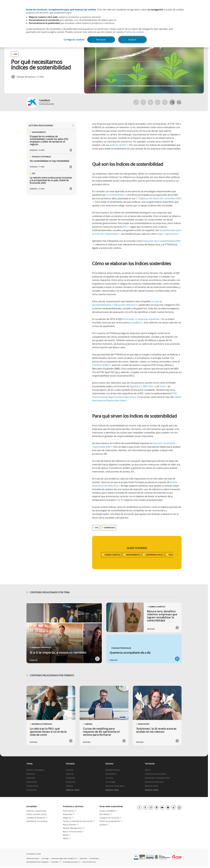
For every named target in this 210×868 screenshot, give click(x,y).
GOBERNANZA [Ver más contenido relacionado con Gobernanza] (109, 528)
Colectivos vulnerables (155, 774)
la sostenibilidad (116, 195)
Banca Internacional (73, 832)
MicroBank (105, 814)
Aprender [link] (31, 778)
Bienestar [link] (31, 774)
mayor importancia (168, 234)
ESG (126, 227)
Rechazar (101, 40)
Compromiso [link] (32, 786)
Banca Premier (71, 825)
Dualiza (104, 825)
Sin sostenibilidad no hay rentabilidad (49, 161)
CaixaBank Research (37, 818)
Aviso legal (45, 859)
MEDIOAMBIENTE (133, 555)
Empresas (69, 814)
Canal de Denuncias (89, 862)
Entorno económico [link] (35, 770)
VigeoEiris (136, 386)
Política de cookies (134, 32)
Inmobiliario (111, 774)
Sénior (148, 770)
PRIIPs (67, 838)
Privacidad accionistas (72, 862)
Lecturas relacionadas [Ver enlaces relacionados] (51, 125)
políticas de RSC (119, 145)
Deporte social (152, 786)
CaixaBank (45, 100)
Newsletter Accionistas (37, 821)
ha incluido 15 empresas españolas (142, 319)
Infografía (70, 778)
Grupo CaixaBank (109, 811)
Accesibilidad (94, 859)
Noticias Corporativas (36, 811)
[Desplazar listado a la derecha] (176, 555)
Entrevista (71, 782)
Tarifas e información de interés (79, 821)
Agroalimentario (113, 770)
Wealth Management (74, 828)
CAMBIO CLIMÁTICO (112, 555)
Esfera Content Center (37, 814)
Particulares (70, 811)
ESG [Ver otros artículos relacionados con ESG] (16, 54)
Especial (70, 774)
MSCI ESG (149, 386)
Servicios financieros (115, 786)
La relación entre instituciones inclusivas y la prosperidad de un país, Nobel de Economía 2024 (51, 180)
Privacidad (56, 862)
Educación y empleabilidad (157, 778)
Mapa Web (83, 859)
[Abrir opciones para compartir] (172, 102)
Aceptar (133, 40)
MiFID (67, 835)
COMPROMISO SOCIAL (154, 555)
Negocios (68, 818)
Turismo (109, 778)
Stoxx (163, 386)
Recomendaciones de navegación (37, 862)
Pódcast (70, 786)
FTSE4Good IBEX (102, 365)
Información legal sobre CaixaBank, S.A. (64, 859)
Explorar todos (73, 790)
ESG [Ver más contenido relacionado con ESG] (97, 528)
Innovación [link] (32, 790)
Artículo (70, 770)
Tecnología (110, 782)
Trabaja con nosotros (110, 818)
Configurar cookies (74, 40)
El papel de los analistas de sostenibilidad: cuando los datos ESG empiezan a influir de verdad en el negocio (49, 141)
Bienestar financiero (154, 782)
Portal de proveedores (111, 821)
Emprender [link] (32, 782)
